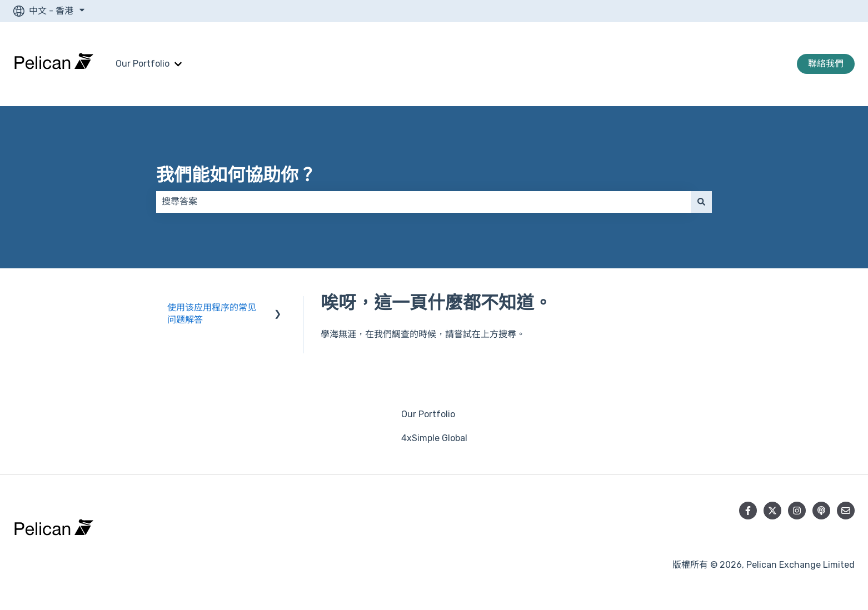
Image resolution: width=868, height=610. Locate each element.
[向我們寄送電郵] (846, 511)
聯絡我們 (826, 64)
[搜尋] (701, 202)
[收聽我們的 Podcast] (821, 511)
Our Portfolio (143, 64)
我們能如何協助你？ (236, 175)
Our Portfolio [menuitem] (428, 414)
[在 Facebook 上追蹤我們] (748, 511)
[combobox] (423, 202)
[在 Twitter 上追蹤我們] (772, 511)
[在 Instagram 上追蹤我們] (797, 511)
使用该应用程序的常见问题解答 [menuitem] (212, 314)
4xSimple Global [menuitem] (434, 438)
